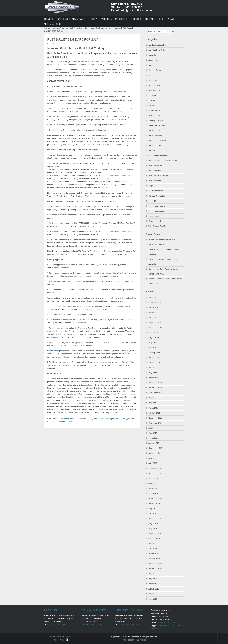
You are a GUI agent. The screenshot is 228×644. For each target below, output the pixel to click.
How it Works (154, 90)
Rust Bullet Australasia (62, 8)
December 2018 (155, 473)
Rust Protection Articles (158, 176)
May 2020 (153, 433)
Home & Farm (154, 85)
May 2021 (153, 403)
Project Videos (155, 146)
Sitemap (154, 628)
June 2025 (153, 312)
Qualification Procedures (159, 156)
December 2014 (155, 564)
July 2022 (153, 368)
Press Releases (155, 136)
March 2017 (153, 513)
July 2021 (153, 398)
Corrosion (153, 80)
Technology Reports (66, 419)
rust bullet (51, 422)
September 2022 (155, 363)
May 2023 (153, 342)
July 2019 (153, 458)
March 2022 (153, 378)
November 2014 (155, 569)
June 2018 (153, 488)
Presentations (154, 130)
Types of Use (154, 216)
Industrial (152, 95)
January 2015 (154, 559)
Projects (152, 151)
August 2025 (154, 307)
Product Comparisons (158, 141)
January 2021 (154, 413)
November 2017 (155, 498)
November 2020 (155, 418)
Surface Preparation (157, 196)
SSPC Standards (156, 191)
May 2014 (153, 579)
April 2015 (153, 549)
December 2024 (155, 327)
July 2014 (153, 574)
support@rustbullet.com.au (170, 625)
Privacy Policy (59, 640)
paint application (128, 419)
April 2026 (153, 297)
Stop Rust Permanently (57, 625)
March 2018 (153, 493)
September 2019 (155, 453)
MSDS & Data (154, 110)
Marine (151, 105)
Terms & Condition (64, 637)
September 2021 (155, 393)
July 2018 (153, 483)
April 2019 (153, 463)
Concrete (152, 75)
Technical (152, 201)
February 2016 (155, 533)
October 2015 (154, 539)
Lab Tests (152, 100)
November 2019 (155, 448)
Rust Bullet (56, 412)
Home (53, 637)
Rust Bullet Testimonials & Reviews (163, 161)
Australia (152, 55)
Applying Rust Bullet (157, 50)
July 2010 (153, 594)
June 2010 (153, 599)
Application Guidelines (158, 45)
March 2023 (153, 348)
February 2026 (155, 302)
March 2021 (153, 408)
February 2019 (155, 468)
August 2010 (154, 589)
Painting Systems (156, 120)
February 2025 (155, 322)
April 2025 (153, 317)
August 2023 (154, 338)
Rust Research (155, 181)
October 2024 (154, 332)
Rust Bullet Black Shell (129, 610)
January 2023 (154, 353)
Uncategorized (155, 221)
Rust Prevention (155, 166)
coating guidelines (112, 419)
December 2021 (155, 383)
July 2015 (153, 544)
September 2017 (155, 503)
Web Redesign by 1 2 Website (134, 640)
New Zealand (154, 115)
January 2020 (154, 443)
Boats (151, 65)
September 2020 (155, 423)
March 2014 (153, 584)
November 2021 (155, 388)
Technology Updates (157, 211)
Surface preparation (61, 351)
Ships (151, 186)
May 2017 (153, 508)
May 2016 (153, 529)
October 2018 (154, 478)
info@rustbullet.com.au (166, 622)
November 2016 (155, 518)
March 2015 (153, 554)
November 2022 (155, 358)
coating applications (95, 419)
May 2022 (153, 373)
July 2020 (153, 428)
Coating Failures (155, 70)
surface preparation (65, 422)
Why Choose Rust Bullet (159, 226)
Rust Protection (155, 171)
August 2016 (154, 523)
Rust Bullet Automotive (93, 610)
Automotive (153, 60)
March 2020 (153, 438)
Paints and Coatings (157, 126)
